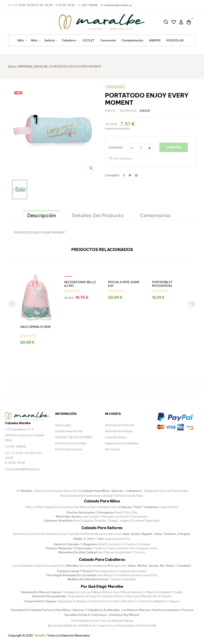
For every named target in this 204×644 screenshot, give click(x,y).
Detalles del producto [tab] (98, 215)
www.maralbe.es (125, 601)
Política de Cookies (69, 449)
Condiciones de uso (69, 431)
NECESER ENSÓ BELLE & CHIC (80, 284)
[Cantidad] (141, 148)
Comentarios (155, 215)
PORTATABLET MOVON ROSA (162, 284)
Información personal (120, 425)
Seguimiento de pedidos (122, 443)
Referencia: (129, 111)
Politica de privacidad (71, 443)
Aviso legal (63, 425)
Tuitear (130, 175)
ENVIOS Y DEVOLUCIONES (74, 437)
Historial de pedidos (119, 431)
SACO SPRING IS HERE (36, 327)
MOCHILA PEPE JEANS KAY (124, 284)
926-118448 (15, 447)
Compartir (124, 175)
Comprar (174, 147)
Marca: (110, 111)
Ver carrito (113, 449)
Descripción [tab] (42, 215)
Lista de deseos (116, 437)
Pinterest (136, 175)
